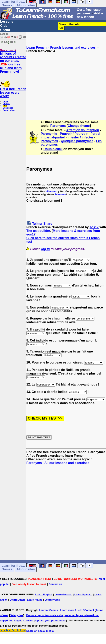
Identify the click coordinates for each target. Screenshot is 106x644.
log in (46, 249)
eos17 (94, 227)
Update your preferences (51, 620)
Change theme (79, 126)
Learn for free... (13, 566)
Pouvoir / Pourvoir (74, 134)
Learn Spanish (83, 594)
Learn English (44, 594)
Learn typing (52, 600)
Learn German (63, 594)
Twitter (37, 224)
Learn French (36, 48)
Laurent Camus (49, 610)
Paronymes (49, 141)
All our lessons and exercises (67, 463)
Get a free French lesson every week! (13, 93)
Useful (5, 30)
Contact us (55, 584)
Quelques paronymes (77, 141)
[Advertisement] (66, 81)
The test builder (38, 231)
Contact (6, 104)
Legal (17, 620)
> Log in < (8, 42)
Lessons (7, 22)
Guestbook (8, 108)
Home (6, 101)
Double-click (53, 149)
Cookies (28, 620)
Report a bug (9, 110)
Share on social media (40, 631)
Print (5, 106)
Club (4, 26)
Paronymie (49, 134)
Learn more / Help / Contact (77, 610)
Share (48, 224)
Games (7, 5)
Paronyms (58, 126)
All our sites (26, 5)
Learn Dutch (17, 600)
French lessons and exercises (73, 48)
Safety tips (17, 615)
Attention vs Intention (83, 130)
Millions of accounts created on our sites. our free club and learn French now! (13, 63)
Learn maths (35, 600)
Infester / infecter (80, 137)
